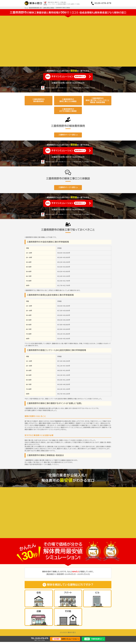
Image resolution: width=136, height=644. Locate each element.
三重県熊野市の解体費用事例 (39, 100)
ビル (97, 593)
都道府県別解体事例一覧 (35, 8)
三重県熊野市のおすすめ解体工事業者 (68, 110)
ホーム (26, 8)
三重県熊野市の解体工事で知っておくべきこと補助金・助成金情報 (98, 100)
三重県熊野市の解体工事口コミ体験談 (68, 100)
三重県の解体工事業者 (48, 8)
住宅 (39, 593)
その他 (68, 611)
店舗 (39, 611)
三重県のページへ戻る (67, 135)
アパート (68, 593)
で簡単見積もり (93, 639)
